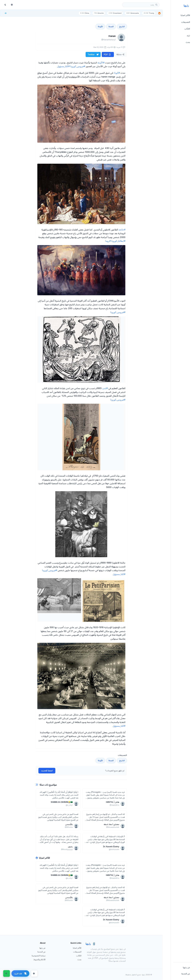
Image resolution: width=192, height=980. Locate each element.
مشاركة (120, 54)
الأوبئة (100, 26)
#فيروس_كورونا (78, 66)
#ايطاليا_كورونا (118, 241)
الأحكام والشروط (40, 959)
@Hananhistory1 (108, 40)
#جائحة (122, 229)
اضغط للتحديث (47, 770)
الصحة (111, 26)
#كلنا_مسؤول (63, 66)
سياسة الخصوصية (39, 955)
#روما (108, 241)
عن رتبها (42, 948)
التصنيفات (77, 952)
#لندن (105, 388)
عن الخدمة (41, 952)
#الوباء (117, 73)
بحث (79, 959)
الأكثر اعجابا (77, 948)
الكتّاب (79, 955)
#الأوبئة (101, 62)
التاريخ (122, 26)
